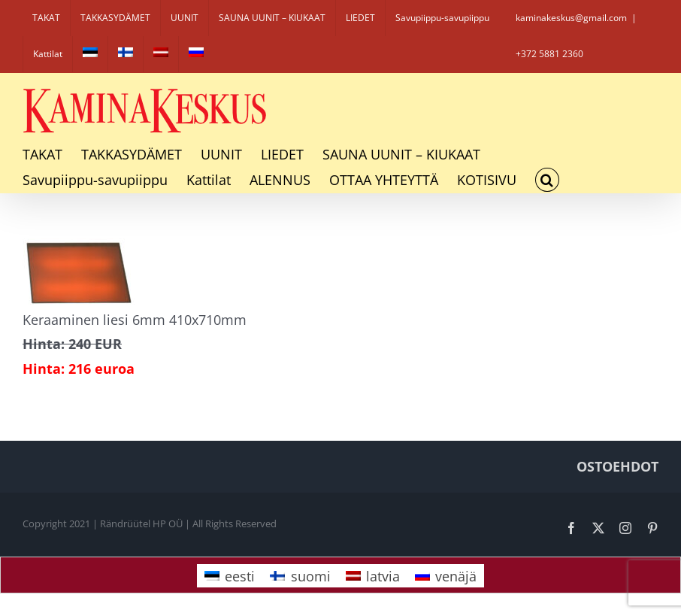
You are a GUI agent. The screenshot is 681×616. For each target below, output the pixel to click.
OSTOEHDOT (617, 466)
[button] (547, 180)
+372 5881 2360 (549, 54)
